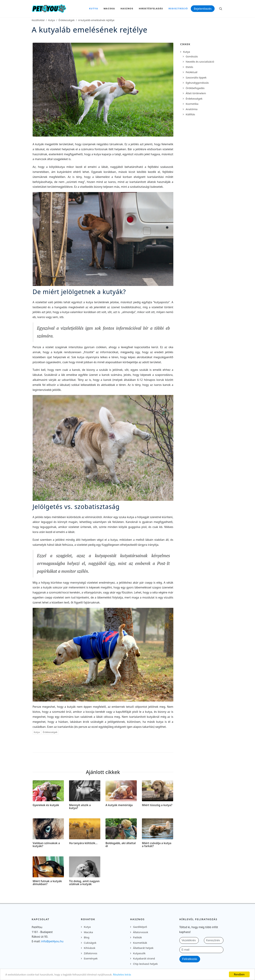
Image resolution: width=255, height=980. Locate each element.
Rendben (239, 974)
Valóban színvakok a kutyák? (46, 845)
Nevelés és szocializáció (200, 62)
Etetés (189, 67)
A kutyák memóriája (119, 805)
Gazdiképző (140, 927)
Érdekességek (67, 20)
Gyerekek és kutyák (46, 805)
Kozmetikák (140, 943)
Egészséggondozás (197, 83)
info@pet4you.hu (52, 941)
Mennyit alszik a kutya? (80, 807)
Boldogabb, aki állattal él (121, 845)
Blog (87, 937)
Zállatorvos (91, 953)
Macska (88, 932)
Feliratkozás (190, 959)
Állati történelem (196, 93)
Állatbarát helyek (143, 948)
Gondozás (192, 56)
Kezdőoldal (38, 20)
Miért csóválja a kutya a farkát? (157, 845)
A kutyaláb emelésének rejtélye (96, 20)
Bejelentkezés (203, 9)
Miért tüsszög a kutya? (157, 805)
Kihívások (90, 948)
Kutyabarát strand (144, 958)
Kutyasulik (139, 953)
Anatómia (192, 109)
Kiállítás (190, 114)
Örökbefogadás (195, 88)
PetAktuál (192, 72)
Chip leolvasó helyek (145, 964)
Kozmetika (192, 104)
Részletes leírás (122, 975)
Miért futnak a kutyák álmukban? (47, 883)
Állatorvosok (141, 932)
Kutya (51, 20)
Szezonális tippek (196, 77)
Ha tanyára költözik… (83, 843)
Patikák (138, 937)
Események (91, 958)
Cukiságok (90, 943)
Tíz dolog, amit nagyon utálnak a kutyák (84, 883)
